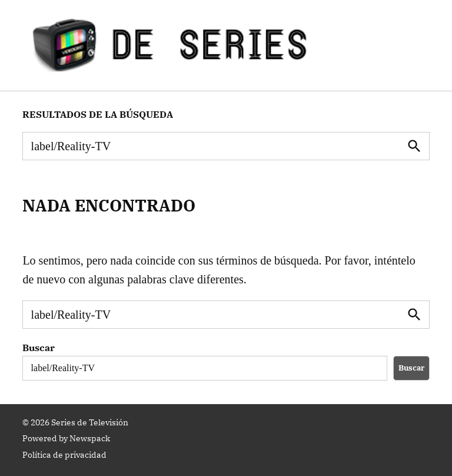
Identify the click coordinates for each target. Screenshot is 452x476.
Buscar (39, 348)
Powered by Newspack (66, 438)
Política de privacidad (64, 455)
